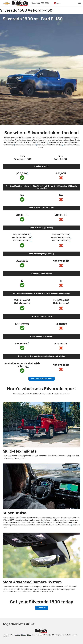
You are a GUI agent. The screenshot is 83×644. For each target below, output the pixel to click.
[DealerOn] (41, 631)
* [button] (48, 143)
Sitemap (24, 635)
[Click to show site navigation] (80, 3)
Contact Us (42, 608)
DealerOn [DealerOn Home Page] (17, 635)
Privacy (29, 635)
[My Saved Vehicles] (57, 3)
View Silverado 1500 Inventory (41, 379)
